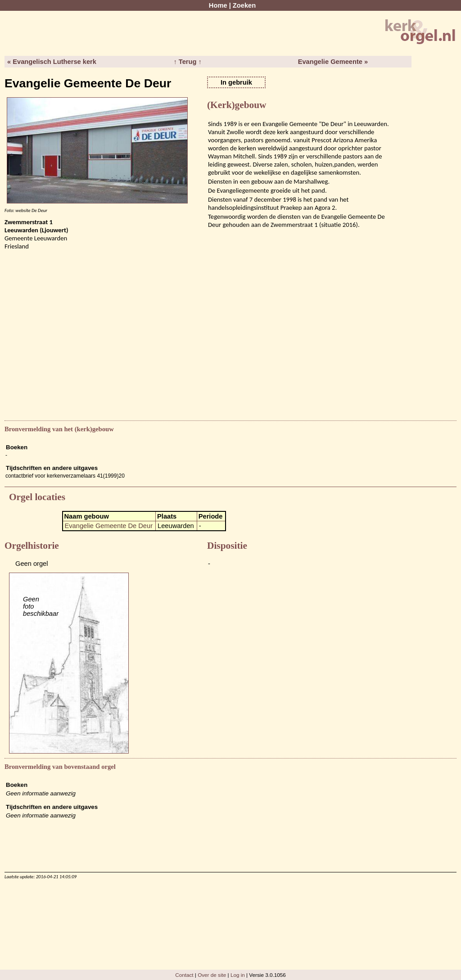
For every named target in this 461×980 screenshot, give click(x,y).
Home (218, 5)
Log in (238, 975)
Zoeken (244, 5)
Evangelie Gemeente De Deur (109, 526)
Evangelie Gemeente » (333, 62)
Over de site (212, 975)
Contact (184, 975)
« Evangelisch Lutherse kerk (52, 62)
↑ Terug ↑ (187, 62)
